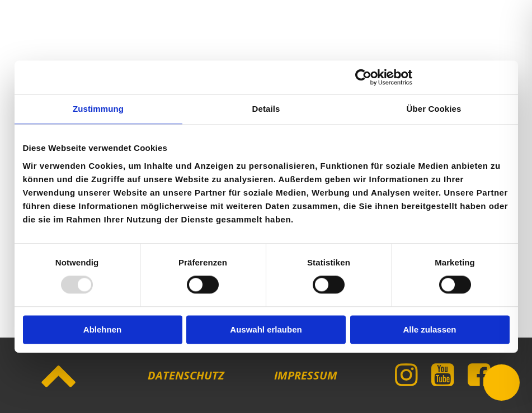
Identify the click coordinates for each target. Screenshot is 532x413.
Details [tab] (266, 109)
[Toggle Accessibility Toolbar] (502, 383)
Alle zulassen (429, 329)
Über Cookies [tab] (434, 109)
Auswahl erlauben (266, 329)
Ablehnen (102, 329)
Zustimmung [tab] (98, 109)
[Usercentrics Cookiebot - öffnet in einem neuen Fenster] (363, 77)
